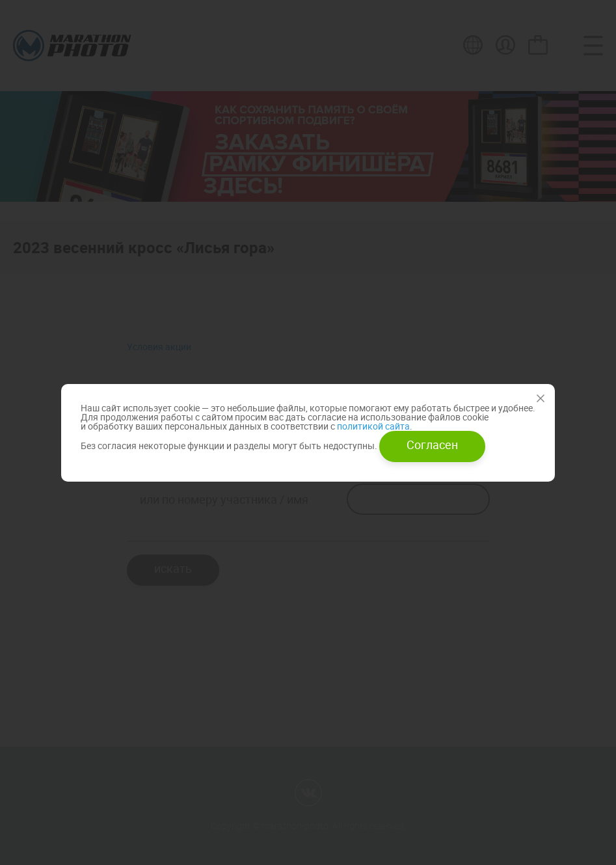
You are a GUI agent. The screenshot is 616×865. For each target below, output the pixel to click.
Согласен (432, 445)
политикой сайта (372, 426)
